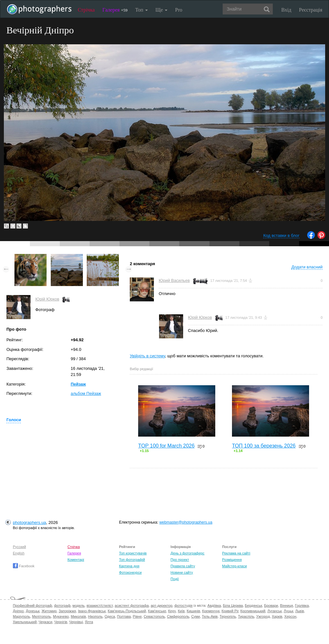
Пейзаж (78, 384)
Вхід (286, 10)
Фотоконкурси (130, 572)
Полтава (124, 616)
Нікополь (95, 616)
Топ (142, 10)
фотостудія (184, 605)
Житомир (49, 611)
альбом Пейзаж (86, 393)
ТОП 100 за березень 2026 (264, 446)
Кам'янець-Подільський (127, 611)
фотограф (62, 605)
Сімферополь (178, 616)
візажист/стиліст (99, 605)
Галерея (115, 10)
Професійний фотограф (32, 605)
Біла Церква (233, 605)
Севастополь (154, 616)
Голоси (14, 420)
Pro (179, 10)
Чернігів (61, 622)
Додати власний (307, 267)
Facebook (24, 566)
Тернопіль (228, 616)
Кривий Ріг (230, 611)
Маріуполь (21, 616)
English (19, 553)
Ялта (89, 622)
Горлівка (302, 605)
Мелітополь (42, 616)
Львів (300, 611)
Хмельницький (25, 622)
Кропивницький (253, 611)
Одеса (110, 616)
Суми (196, 616)
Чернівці (76, 622)
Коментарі (76, 560)
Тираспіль (246, 616)
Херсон (290, 616)
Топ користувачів (133, 553)
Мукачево (61, 616)
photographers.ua (29, 522)
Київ (181, 611)
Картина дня (129, 566)
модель (79, 605)
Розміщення (232, 560)
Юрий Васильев (174, 280)
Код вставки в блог (281, 235)
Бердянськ (253, 605)
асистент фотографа (132, 605)
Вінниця (287, 605)
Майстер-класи (234, 566)
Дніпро (18, 611)
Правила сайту (183, 566)
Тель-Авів (210, 616)
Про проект (180, 560)
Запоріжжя (67, 611)
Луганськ (275, 611)
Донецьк (33, 611)
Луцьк (289, 611)
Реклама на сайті (236, 553)
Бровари (271, 605)
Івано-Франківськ (92, 611)
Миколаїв (78, 616)
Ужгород (263, 616)
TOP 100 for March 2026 (166, 446)
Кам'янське (157, 611)
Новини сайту (182, 572)
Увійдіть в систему (147, 356)
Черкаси (45, 622)
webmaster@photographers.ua (186, 522)
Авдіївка (214, 605)
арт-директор (162, 605)
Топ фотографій (132, 560)
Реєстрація (311, 10)
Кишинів (193, 611)
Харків (277, 616)
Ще (161, 10)
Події (175, 579)
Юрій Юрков (47, 299)
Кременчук (211, 611)
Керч (172, 611)
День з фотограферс (188, 553)
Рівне (137, 616)
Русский (19, 547)
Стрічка (86, 10)
